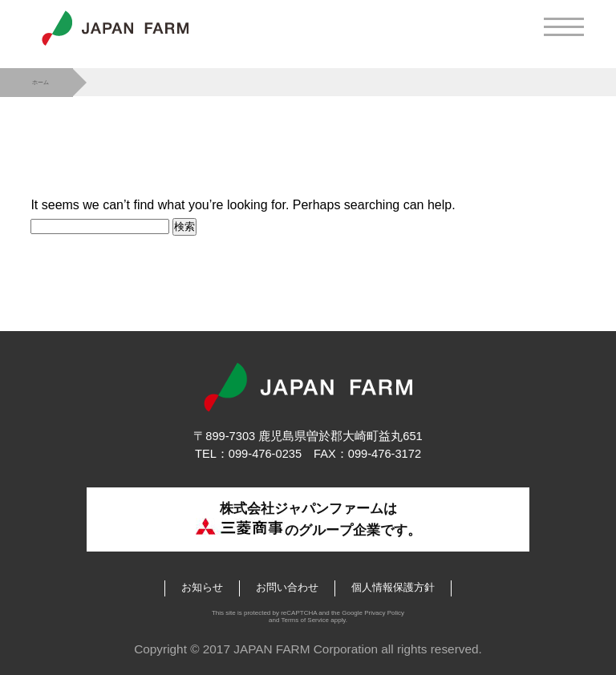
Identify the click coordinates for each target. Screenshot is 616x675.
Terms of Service (305, 620)
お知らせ (202, 587)
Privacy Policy (384, 613)
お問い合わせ (287, 587)
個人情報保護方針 (393, 587)
